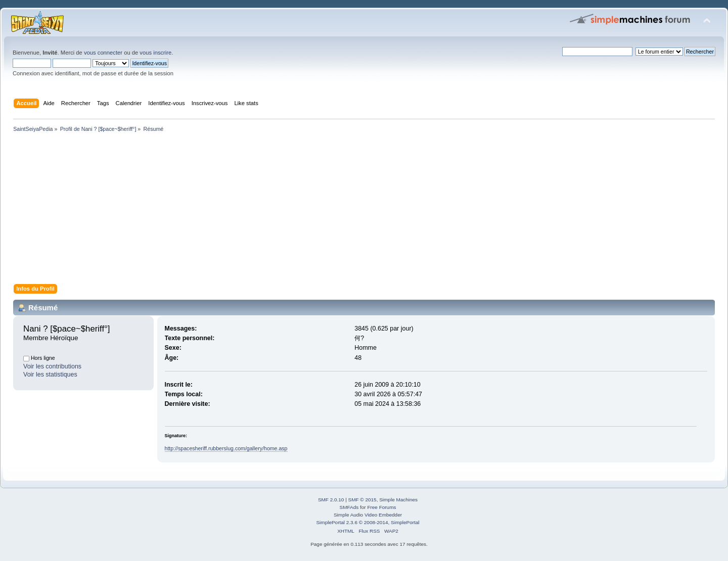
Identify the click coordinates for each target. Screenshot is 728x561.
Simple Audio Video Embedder (368, 515)
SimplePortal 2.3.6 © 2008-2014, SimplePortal (368, 522)
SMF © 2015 (362, 500)
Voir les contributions (52, 366)
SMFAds (349, 507)
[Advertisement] (313, 210)
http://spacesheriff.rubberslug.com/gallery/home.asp (226, 448)
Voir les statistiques (50, 375)
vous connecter (103, 53)
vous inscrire (155, 53)
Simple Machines (398, 500)
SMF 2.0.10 (331, 500)
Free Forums (381, 507)
